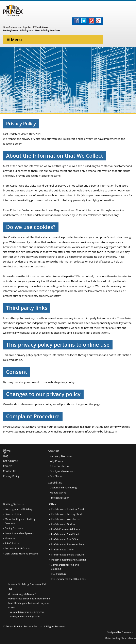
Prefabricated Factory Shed (66, 514)
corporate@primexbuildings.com (27, 612)
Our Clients (56, 476)
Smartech (127, 632)
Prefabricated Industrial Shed (67, 509)
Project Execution (59, 498)
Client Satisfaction (60, 466)
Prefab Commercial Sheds (66, 529)
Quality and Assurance (62, 471)
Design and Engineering (63, 488)
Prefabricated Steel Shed (65, 534)
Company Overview (61, 456)
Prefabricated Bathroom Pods (68, 544)
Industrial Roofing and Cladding (69, 560)
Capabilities (55, 483)
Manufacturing (58, 493)
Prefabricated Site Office (65, 539)
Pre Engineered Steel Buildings (68, 579)
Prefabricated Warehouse (65, 519)
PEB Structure (59, 574)
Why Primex (56, 461)
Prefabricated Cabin (62, 549)
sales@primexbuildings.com (25, 616)
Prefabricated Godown (64, 524)
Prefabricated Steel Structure (67, 555)
